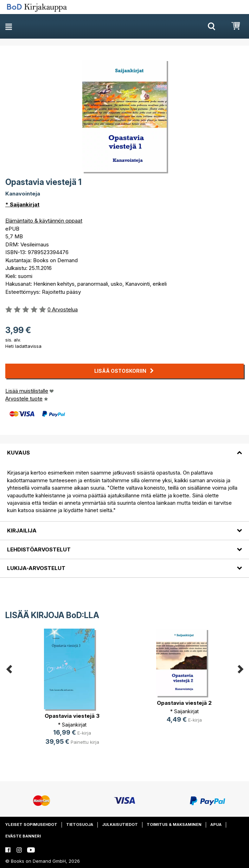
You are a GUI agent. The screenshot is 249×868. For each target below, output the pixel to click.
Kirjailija (22, 531)
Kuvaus (18, 453)
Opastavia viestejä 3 (72, 716)
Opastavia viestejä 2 (184, 703)
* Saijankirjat (22, 204)
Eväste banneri (23, 836)
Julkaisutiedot (120, 824)
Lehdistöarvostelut (39, 549)
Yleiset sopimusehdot (31, 824)
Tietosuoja (80, 824)
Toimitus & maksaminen (174, 824)
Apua (216, 824)
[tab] (124, 449)
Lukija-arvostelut (36, 568)
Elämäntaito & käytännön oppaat (44, 221)
